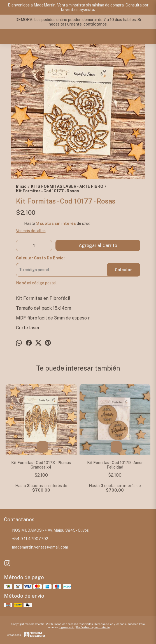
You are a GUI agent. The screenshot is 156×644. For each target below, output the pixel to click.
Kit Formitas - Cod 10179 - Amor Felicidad (115, 465)
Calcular (123, 270)
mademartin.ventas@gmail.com (36, 547)
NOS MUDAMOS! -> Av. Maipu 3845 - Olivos (46, 530)
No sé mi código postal (36, 283)
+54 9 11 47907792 (26, 539)
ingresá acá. (67, 627)
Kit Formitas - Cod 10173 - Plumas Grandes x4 (41, 465)
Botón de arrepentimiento (93, 627)
